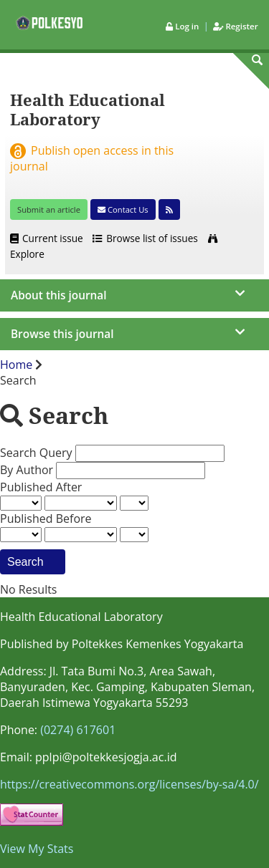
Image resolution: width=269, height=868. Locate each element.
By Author (28, 470)
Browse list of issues (145, 238)
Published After (41, 487)
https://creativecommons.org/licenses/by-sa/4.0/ (129, 784)
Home (18, 365)
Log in (183, 26)
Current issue (48, 238)
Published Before (46, 519)
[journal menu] (134, 295)
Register (235, 26)
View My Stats (37, 849)
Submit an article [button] (49, 209)
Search (33, 561)
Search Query (38, 453)
